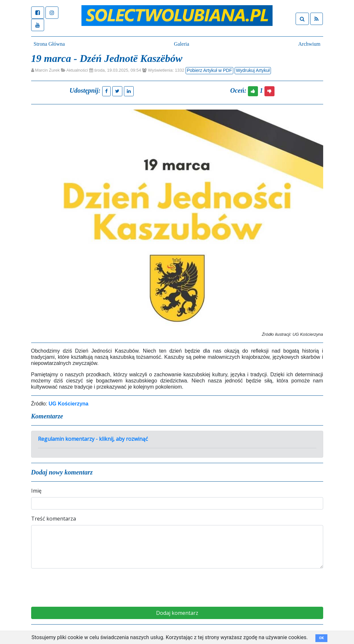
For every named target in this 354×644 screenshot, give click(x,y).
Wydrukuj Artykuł (253, 70)
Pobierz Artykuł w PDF (209, 70)
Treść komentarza (54, 519)
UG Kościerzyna (69, 404)
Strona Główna (49, 44)
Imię (36, 491)
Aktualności (77, 70)
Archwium (309, 44)
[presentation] (177, 586)
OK (321, 638)
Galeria (182, 44)
